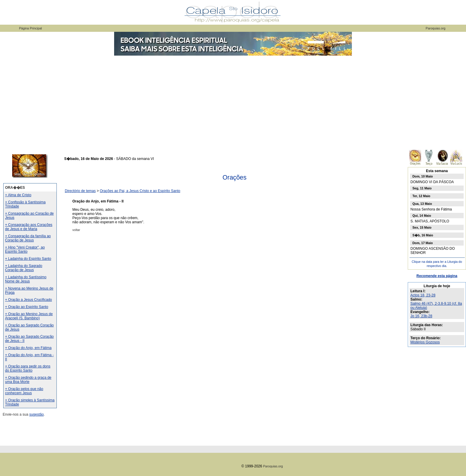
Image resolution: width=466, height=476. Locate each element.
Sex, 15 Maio (422, 227)
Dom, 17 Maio (423, 243)
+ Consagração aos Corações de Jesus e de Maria (29, 227)
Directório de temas (80, 191)
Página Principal (30, 28)
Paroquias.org (435, 28)
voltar (76, 230)
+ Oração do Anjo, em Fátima (28, 348)
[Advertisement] (233, 101)
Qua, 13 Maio (422, 204)
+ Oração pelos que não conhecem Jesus (24, 391)
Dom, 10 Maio (423, 176)
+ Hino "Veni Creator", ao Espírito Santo (25, 249)
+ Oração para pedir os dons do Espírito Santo (28, 368)
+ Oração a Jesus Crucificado (29, 300)
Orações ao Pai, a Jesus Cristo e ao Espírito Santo (140, 191)
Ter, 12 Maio (421, 196)
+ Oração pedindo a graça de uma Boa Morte (28, 380)
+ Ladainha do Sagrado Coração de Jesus (24, 268)
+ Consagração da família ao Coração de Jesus (28, 238)
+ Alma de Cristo (18, 195)
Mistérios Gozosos (425, 342)
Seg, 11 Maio (422, 188)
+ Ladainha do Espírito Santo (28, 259)
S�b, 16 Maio (423, 235)
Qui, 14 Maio (422, 216)
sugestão (36, 414)
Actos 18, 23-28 (423, 295)
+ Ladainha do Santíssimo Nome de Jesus (26, 279)
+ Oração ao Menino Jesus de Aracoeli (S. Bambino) (29, 316)
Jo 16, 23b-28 (421, 316)
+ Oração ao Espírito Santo (27, 307)
